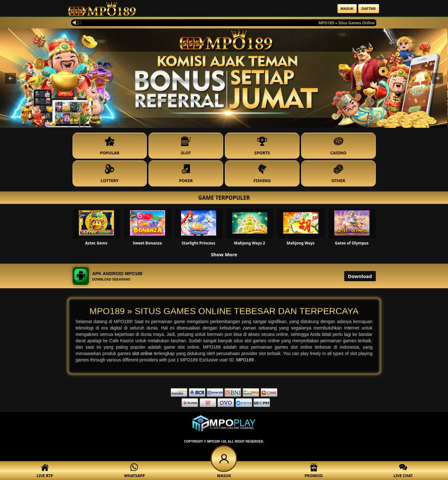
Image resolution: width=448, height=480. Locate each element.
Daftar (368, 9)
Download (360, 276)
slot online (143, 353)
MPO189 (246, 360)
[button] (11, 78)
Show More (224, 254)
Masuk (347, 9)
